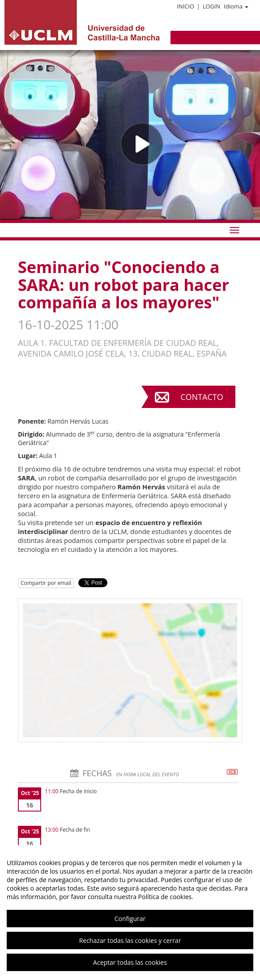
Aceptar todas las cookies (130, 962)
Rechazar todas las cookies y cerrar (130, 940)
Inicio (185, 6)
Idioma (236, 6)
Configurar (130, 919)
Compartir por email (46, 583)
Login (211, 6)
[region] (130, 913)
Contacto (202, 397)
